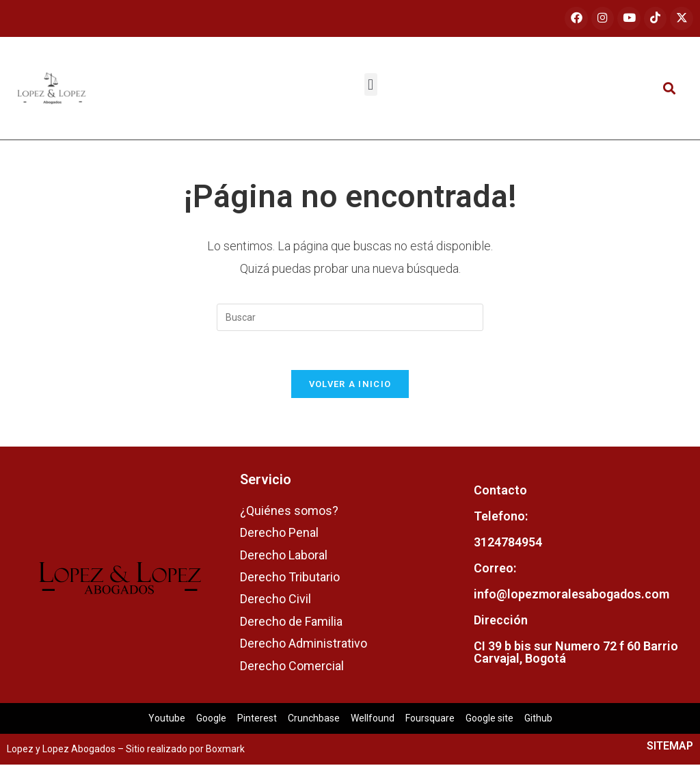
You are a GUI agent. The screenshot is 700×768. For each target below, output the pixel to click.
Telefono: (501, 519)
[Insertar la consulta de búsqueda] (350, 318)
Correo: (495, 571)
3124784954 (508, 545)
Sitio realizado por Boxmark (185, 752)
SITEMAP (670, 749)
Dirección (501, 623)
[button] (371, 85)
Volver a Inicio (350, 387)
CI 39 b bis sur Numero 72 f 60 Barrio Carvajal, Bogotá (576, 656)
